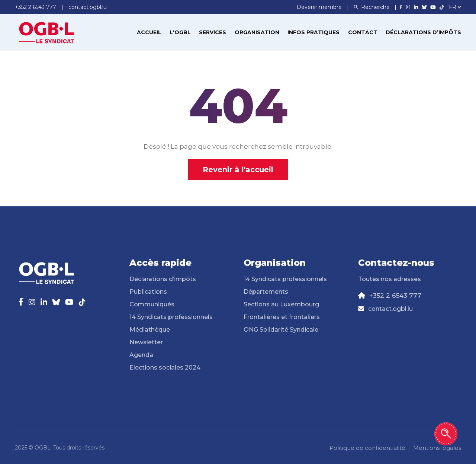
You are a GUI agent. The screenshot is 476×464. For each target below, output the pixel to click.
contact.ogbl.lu (390, 309)
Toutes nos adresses (390, 279)
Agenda (141, 355)
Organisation (257, 32)
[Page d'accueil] (46, 32)
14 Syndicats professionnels (171, 317)
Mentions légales (437, 448)
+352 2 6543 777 (395, 296)
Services (213, 32)
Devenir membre (320, 7)
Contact (363, 32)
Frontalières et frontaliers (282, 317)
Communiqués (152, 304)
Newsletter (146, 342)
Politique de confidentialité (367, 448)
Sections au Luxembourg (281, 304)
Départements (266, 292)
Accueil (149, 32)
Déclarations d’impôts (423, 32)
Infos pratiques (313, 32)
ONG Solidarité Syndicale (281, 330)
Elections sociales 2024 (165, 368)
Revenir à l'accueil (238, 170)
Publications (148, 292)
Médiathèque (150, 330)
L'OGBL (180, 32)
